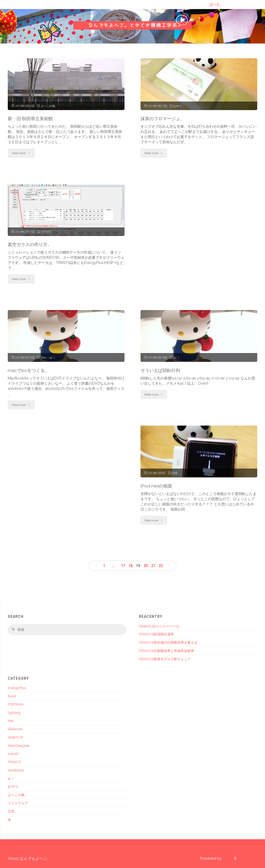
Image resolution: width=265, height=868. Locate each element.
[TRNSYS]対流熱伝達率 (156, 634)
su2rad (13, 753)
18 (130, 565)
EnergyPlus (17, 687)
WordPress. (248, 858)
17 (123, 565)
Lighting (14, 712)
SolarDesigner (19, 745)
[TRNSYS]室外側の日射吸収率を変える (168, 642)
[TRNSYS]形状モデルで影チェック (165, 659)
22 (161, 565)
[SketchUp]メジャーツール (159, 626)
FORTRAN (16, 704)
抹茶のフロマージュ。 (164, 119)
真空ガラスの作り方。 (31, 244)
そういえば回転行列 (161, 370)
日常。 (176, 472)
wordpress (16, 770)
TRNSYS (46, 232)
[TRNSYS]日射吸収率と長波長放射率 (167, 650)
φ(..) (52, 357)
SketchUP (15, 737)
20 (146, 565)
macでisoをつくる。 (30, 370)
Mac (44, 357)
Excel (12, 696)
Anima (227, 858)
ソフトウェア (18, 803)
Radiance (15, 729)
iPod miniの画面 (158, 485)
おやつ (178, 106)
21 (153, 565)
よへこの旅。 (49, 106)
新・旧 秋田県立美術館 (32, 119)
